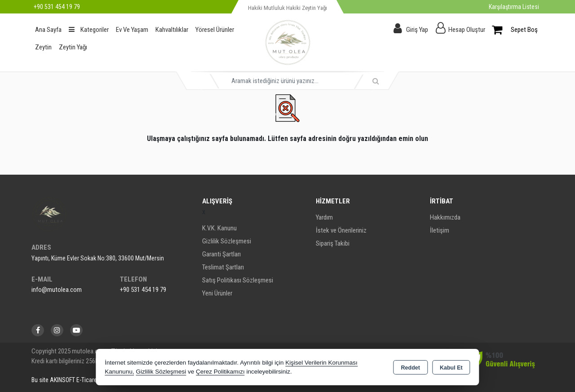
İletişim (440, 230)
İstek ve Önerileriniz (341, 230)
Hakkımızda (445, 217)
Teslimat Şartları (223, 267)
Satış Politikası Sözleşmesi (238, 280)
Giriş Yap (417, 30)
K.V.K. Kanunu (219, 228)
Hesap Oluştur (467, 30)
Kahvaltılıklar (172, 30)
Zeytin (43, 47)
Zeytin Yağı (73, 47)
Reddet (411, 368)
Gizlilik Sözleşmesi (227, 241)
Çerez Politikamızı (220, 372)
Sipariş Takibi (333, 243)
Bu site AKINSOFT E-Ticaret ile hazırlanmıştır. (87, 380)
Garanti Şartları (221, 254)
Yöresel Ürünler (215, 30)
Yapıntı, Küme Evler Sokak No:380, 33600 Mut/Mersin (98, 258)
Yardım (324, 217)
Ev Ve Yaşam (132, 30)
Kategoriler (89, 30)
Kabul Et (451, 368)
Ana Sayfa (48, 30)
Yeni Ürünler (217, 293)
